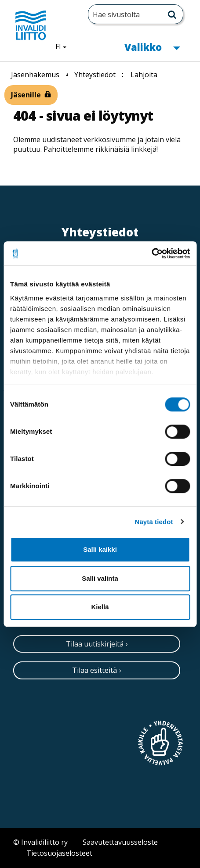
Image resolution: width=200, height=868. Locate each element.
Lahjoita (144, 75)
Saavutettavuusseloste (120, 842)
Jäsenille (26, 95)
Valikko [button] (152, 46)
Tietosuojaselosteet (59, 853)
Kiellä (100, 607)
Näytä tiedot (154, 522)
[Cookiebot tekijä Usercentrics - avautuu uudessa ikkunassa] (151, 254)
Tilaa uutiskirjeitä (95, 644)
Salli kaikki (100, 549)
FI (64, 46)
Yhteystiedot (95, 75)
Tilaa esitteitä (95, 670)
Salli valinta (100, 578)
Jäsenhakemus (35, 75)
